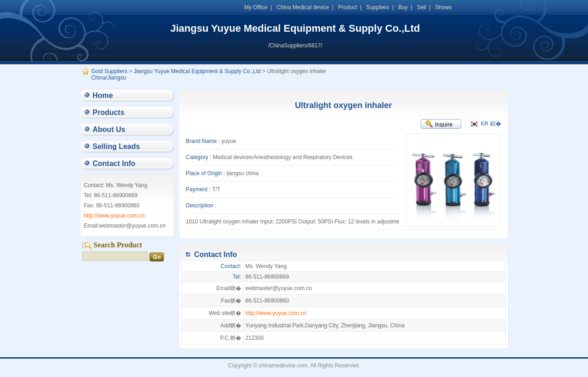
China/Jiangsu (109, 78)
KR (479, 124)
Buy (403, 7)
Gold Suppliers (110, 71)
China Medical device (303, 7)
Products (109, 112)
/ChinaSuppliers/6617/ (295, 46)
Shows (443, 7)
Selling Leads (116, 146)
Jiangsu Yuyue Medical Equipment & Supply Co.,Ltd (295, 28)
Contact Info (114, 163)
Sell (421, 7)
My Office (256, 7)
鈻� (496, 124)
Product (348, 7)
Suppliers (378, 7)
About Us (109, 129)
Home (103, 95)
